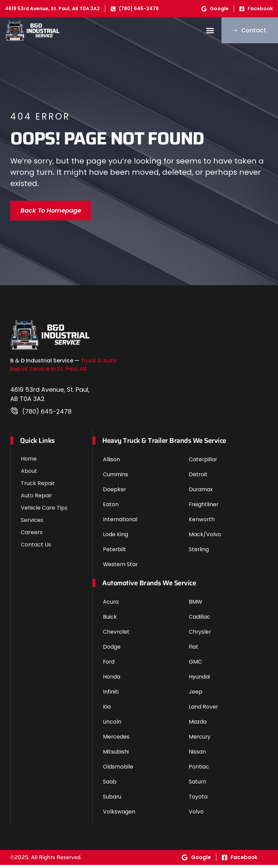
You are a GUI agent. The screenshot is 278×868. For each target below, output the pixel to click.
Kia (107, 710)
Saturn (198, 785)
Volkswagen (119, 815)
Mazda (198, 725)
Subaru (112, 800)
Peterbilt (115, 552)
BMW (196, 605)
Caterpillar (203, 462)
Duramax (201, 492)
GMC (195, 665)
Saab (110, 785)
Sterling (199, 552)
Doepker (115, 492)
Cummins (115, 477)
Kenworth (202, 522)
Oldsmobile (118, 770)
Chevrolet (116, 635)
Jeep (196, 695)
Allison (111, 462)
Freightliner (204, 507)
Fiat (194, 650)
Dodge (112, 650)
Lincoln (112, 725)
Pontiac (199, 770)
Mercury (200, 740)
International (120, 522)
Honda (112, 680)
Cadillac (199, 620)
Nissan (197, 755)
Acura (111, 605)
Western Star (121, 567)
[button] (202, 32)
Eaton (111, 507)
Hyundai (199, 680)
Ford (109, 665)
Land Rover (204, 710)
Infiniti (111, 695)
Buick (110, 620)
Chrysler (200, 635)
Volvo (196, 815)
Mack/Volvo (205, 537)
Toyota (198, 800)
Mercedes (116, 740)
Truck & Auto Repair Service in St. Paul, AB (63, 368)
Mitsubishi (116, 755)
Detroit (198, 477)
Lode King (115, 537)
